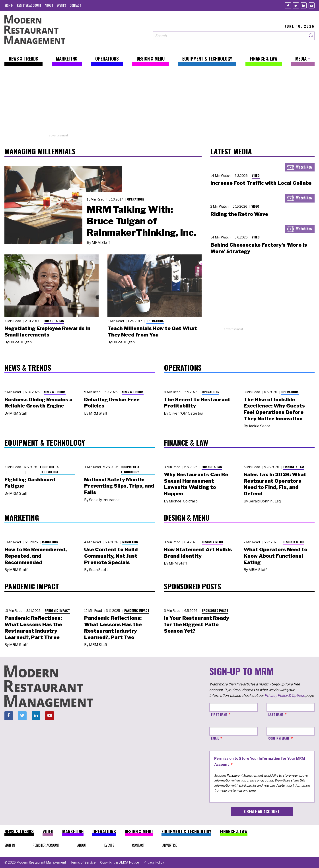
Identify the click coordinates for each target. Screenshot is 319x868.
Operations (136, 199)
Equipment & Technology (49, 469)
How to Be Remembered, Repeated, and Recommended (36, 556)
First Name (219, 714)
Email (215, 738)
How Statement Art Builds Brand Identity (198, 553)
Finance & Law (54, 321)
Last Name (276, 714)
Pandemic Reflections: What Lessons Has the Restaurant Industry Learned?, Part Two (113, 628)
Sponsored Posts (215, 610)
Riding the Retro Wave (239, 214)
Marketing (50, 542)
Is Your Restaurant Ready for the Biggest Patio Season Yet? (196, 624)
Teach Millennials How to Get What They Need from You (152, 332)
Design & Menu (212, 542)
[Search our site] (230, 36)
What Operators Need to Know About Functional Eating (275, 556)
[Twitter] (296, 5)
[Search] (311, 36)
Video (256, 175)
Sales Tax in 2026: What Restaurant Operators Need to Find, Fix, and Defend (275, 484)
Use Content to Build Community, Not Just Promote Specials (111, 556)
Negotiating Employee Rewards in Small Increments (47, 332)
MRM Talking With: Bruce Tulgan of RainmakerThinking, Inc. (141, 221)
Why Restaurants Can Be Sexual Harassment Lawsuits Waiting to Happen (196, 484)
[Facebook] (288, 5)
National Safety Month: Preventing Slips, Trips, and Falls (119, 486)
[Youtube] (312, 5)
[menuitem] (9, 5)
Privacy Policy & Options (285, 696)
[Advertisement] (159, 102)
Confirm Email (279, 738)
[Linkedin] (304, 5)
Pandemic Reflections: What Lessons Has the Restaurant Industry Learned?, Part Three (33, 628)
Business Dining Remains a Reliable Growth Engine (38, 403)
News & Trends (55, 392)
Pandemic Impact (57, 610)
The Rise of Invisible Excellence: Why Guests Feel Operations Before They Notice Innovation (274, 409)
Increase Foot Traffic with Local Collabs (261, 183)
